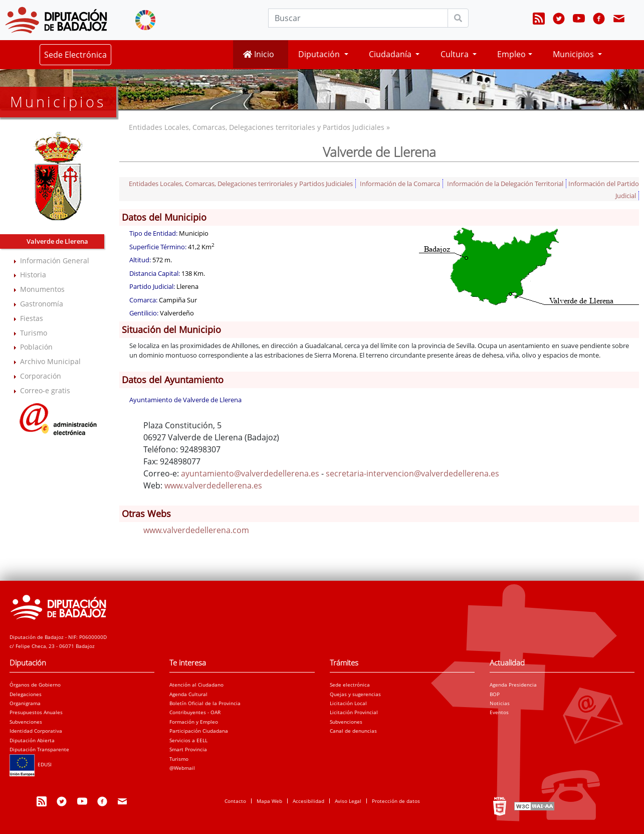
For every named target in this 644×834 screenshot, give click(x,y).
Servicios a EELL (188, 740)
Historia (33, 275)
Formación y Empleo (194, 722)
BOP (495, 694)
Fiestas (32, 318)
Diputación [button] (320, 54)
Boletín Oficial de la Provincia (205, 703)
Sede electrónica (350, 685)
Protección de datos (396, 801)
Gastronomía (42, 304)
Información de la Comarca (400, 184)
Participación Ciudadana (199, 731)
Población (36, 347)
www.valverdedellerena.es (213, 485)
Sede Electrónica (75, 55)
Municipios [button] (574, 54)
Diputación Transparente (39, 749)
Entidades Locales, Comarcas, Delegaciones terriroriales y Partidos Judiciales (241, 184)
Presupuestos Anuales (36, 712)
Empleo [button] (511, 54)
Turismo (34, 333)
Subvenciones (26, 722)
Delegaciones (26, 694)
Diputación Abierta (32, 740)
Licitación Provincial (354, 712)
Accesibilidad (308, 801)
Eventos (499, 712)
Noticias (500, 703)
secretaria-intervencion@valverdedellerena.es (412, 473)
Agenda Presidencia (513, 685)
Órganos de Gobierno (35, 685)
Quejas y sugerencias (355, 694)
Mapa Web (269, 801)
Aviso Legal (348, 801)
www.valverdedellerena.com (196, 530)
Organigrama (25, 703)
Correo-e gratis (45, 390)
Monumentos (42, 289)
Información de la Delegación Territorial (505, 184)
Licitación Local (348, 703)
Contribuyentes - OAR (195, 712)
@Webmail (182, 768)
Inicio (259, 54)
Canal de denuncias (353, 731)
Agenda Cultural (188, 694)
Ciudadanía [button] (391, 54)
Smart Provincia (188, 749)
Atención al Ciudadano (196, 685)
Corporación (41, 376)
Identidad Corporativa (36, 731)
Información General (55, 261)
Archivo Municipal (50, 361)
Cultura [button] (456, 54)
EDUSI (31, 764)
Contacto (235, 801)
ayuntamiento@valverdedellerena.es (250, 473)
